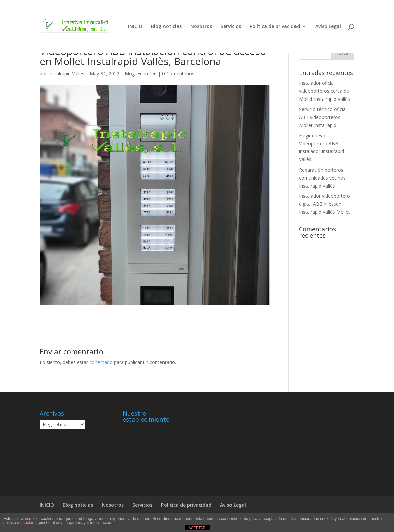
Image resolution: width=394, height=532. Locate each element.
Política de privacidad (275, 27)
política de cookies (20, 523)
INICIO (135, 27)
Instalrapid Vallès (66, 74)
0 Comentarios (178, 74)
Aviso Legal (328, 27)
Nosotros (201, 27)
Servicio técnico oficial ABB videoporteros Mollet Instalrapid (323, 117)
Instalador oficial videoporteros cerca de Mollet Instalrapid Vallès (324, 91)
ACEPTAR (197, 528)
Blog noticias (166, 27)
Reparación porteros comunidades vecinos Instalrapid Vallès (322, 178)
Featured (147, 74)
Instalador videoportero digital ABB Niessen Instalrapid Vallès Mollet (324, 204)
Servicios (231, 27)
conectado (101, 362)
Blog (130, 74)
